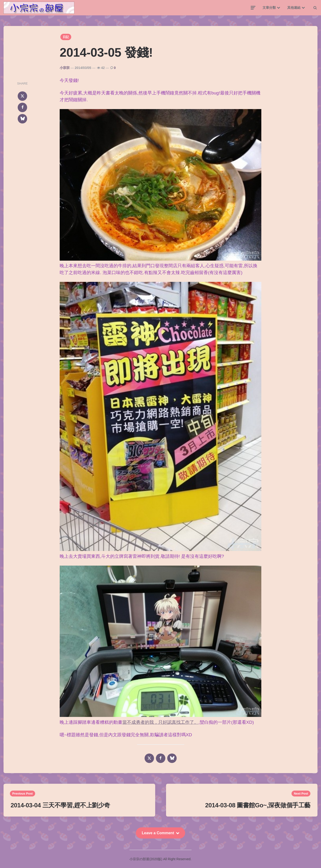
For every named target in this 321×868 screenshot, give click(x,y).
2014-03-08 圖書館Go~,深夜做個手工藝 (258, 805)
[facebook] (22, 107)
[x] (22, 96)
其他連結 (294, 8)
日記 (66, 37)
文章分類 (269, 8)
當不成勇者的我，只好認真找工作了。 (160, 722)
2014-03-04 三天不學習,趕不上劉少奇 (60, 805)
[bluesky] (22, 119)
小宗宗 (65, 68)
